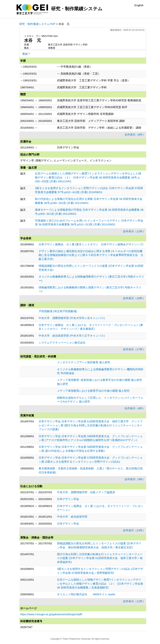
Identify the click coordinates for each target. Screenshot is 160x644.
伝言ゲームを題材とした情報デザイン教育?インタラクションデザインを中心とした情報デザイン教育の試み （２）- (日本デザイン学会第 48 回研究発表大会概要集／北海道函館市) (100, 584)
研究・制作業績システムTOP (37, 24)
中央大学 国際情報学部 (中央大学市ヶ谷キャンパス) (72, 318)
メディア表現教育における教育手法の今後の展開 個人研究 (93, 391)
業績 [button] (25, 54)
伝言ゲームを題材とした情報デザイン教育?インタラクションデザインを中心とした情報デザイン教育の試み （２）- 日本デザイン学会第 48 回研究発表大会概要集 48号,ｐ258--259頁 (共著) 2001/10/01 (88, 177)
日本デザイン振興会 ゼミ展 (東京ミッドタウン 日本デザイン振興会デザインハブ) (91, 244)
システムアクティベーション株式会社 (62, 343)
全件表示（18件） (134, 298)
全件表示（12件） (134, 231)
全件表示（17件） (134, 349)
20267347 (26, 627)
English (139, 5)
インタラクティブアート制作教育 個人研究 (84, 362)
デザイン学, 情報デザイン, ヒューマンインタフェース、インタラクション (66, 160)
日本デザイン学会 (68, 499)
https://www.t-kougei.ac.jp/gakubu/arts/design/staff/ (51, 614)
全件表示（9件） (135, 479)
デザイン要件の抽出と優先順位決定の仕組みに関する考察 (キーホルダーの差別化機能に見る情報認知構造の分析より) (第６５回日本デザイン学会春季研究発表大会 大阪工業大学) (91, 255)
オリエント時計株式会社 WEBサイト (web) (86, 594)
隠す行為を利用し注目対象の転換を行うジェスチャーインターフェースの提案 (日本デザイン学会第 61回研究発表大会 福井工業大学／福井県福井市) (100, 558)
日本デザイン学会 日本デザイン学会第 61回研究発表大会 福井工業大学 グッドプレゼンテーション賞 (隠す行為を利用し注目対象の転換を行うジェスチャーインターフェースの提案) (91, 425)
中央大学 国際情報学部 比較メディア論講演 (86, 492)
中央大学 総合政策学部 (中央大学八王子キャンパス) (72, 336)
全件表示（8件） (135, 135)
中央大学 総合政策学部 (72, 517)
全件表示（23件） (134, 530)
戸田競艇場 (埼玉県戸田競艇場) (58, 311)
